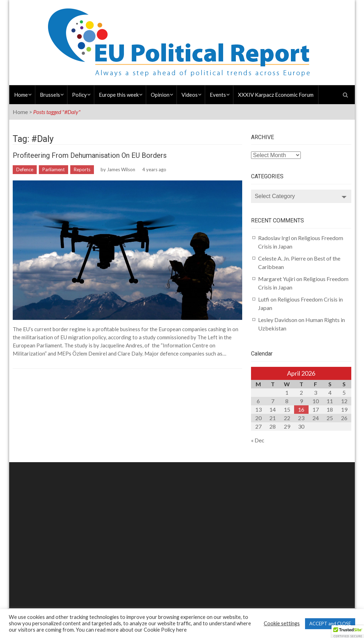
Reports (82, 169)
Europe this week (119, 95)
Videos (190, 95)
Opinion (160, 95)
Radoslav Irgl (274, 238)
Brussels (50, 95)
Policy (79, 95)
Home (21, 95)
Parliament (53, 169)
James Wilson (121, 169)
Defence (25, 169)
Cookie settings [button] (282, 623)
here (181, 630)
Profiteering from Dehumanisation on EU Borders (90, 155)
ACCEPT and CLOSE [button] (330, 624)
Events (218, 95)
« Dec (258, 440)
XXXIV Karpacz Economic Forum (276, 95)
